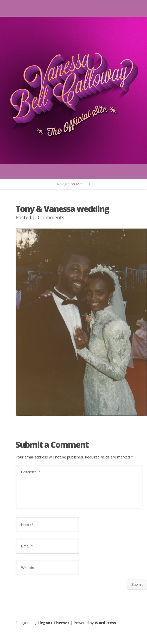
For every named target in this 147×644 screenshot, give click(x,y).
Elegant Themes (53, 629)
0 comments (50, 217)
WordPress (105, 629)
